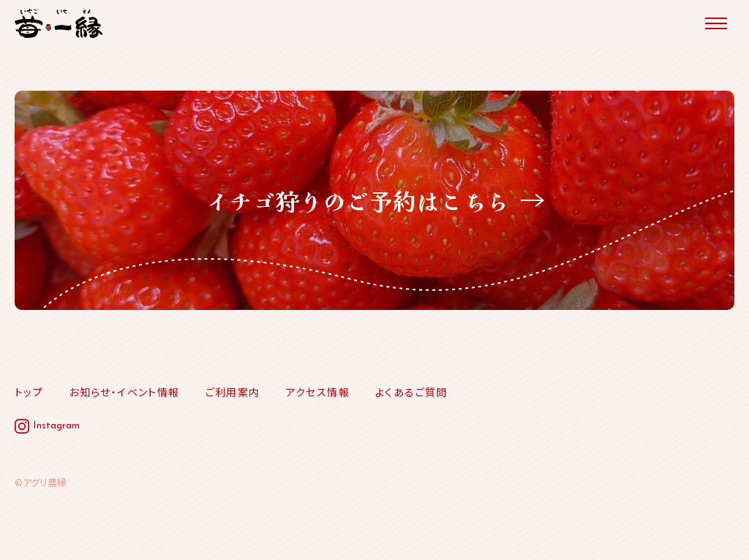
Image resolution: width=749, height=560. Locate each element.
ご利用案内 (233, 392)
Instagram (56, 426)
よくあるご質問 (411, 392)
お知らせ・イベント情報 (124, 392)
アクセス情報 (318, 392)
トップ (29, 392)
